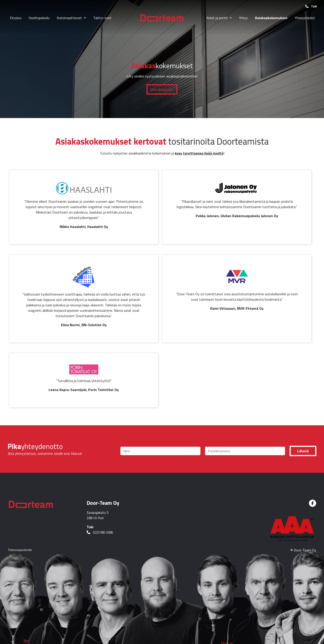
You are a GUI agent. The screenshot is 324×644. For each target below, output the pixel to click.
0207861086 (100, 532)
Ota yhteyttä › (162, 89)
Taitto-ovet (102, 18)
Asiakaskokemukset (271, 18)
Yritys (243, 18)
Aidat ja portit (217, 18)
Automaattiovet (69, 18)
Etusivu (16, 18)
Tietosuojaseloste (20, 550)
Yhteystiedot (305, 18)
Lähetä (303, 451)
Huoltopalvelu (39, 18)
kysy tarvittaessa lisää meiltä (199, 153)
